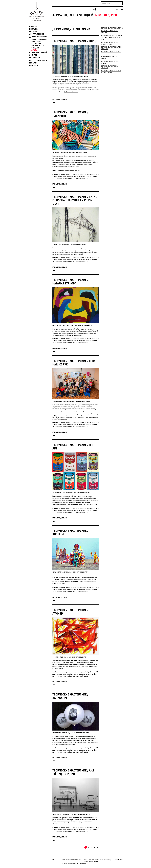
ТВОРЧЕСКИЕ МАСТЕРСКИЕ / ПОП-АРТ (74, 447)
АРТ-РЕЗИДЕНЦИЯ (37, 34)
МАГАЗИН (33, 63)
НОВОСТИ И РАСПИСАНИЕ (37, 43)
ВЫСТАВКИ (34, 29)
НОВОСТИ (33, 26)
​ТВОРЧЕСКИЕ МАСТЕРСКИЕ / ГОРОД (75, 41)
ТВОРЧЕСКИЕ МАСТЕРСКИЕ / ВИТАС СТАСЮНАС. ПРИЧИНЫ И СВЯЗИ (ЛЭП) (75, 200)
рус (118, 9)
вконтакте (54, 103)
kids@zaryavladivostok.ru (71, 92)
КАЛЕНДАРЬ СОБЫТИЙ (38, 53)
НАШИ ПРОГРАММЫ (39, 39)
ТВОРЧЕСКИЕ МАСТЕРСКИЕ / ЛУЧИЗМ (70, 612)
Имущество (83, 863)
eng (121, 9)
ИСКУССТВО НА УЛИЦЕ (38, 60)
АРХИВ (34, 50)
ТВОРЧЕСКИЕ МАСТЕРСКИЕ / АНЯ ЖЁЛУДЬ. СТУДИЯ (73, 772)
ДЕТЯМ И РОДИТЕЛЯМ (38, 37)
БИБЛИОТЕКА (35, 58)
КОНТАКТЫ (34, 65)
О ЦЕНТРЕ (33, 55)
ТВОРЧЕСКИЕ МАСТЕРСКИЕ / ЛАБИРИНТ (70, 114)
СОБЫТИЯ (33, 32)
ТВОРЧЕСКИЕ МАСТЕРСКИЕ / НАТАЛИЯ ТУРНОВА (70, 282)
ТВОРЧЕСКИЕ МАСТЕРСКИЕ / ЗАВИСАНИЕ (70, 696)
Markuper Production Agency (34, 860)
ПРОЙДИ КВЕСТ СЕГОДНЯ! (38, 47)
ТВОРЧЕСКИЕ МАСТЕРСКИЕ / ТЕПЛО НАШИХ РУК (75, 363)
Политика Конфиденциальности (70, 863)
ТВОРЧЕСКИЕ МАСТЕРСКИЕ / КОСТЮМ (70, 532)
